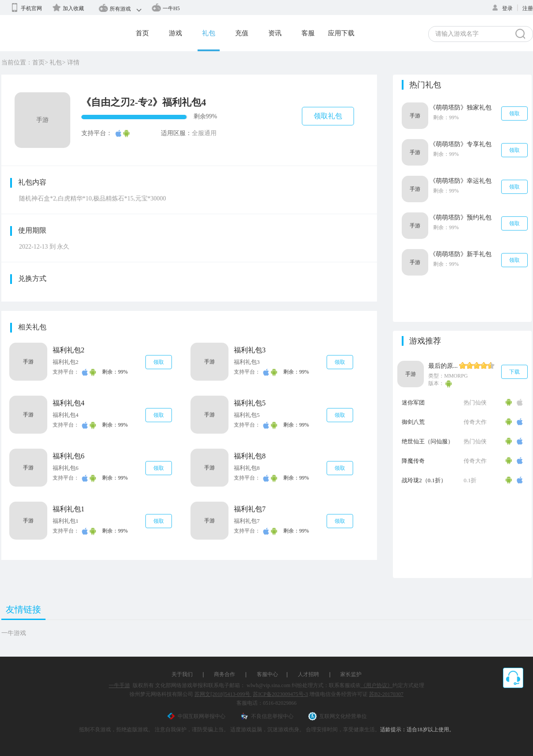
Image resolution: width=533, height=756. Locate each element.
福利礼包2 (69, 350)
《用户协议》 (377, 685)
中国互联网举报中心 (196, 716)
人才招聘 (308, 674)
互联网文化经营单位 (337, 716)
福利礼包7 (250, 509)
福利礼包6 (69, 456)
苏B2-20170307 (386, 694)
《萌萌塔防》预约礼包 (461, 217)
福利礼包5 (250, 403)
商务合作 (225, 674)
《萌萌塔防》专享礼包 (461, 144)
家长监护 (351, 674)
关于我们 (182, 674)
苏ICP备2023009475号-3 (280, 694)
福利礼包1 (69, 509)
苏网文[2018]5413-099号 (223, 694)
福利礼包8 (250, 456)
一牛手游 (119, 685)
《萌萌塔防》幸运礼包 (461, 181)
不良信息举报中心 (267, 716)
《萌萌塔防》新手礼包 (461, 254)
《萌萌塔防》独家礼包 (461, 108)
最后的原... (443, 366)
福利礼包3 (250, 350)
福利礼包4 (69, 403)
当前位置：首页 (23, 62)
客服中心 (267, 674)
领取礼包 (328, 116)
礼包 (56, 62)
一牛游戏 (14, 633)
